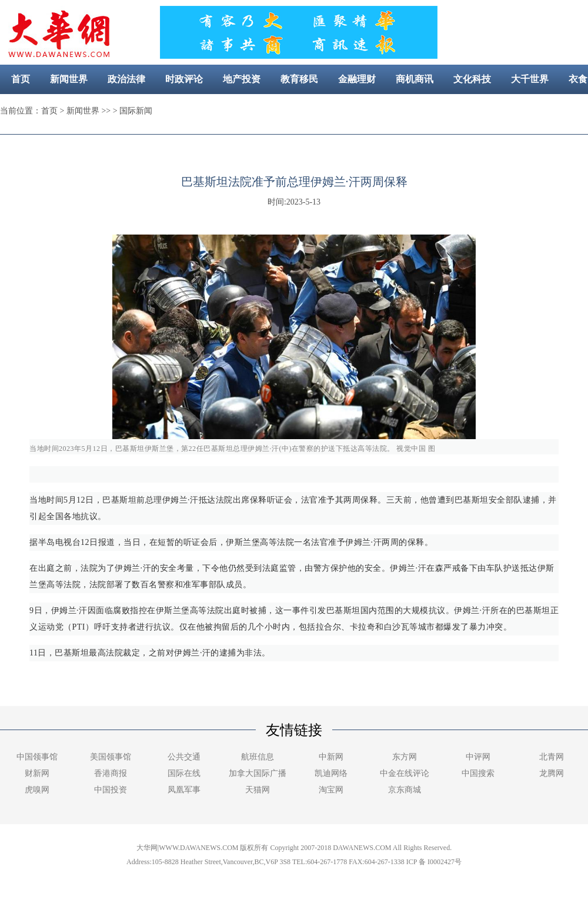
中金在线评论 (405, 773)
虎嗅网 (37, 790)
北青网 (552, 757)
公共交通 (184, 757)
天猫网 (258, 790)
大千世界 (530, 79)
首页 (21, 79)
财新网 (37, 773)
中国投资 (111, 790)
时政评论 (184, 79)
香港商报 (111, 773)
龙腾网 (552, 773)
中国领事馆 (37, 757)
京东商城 (405, 790)
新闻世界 (69, 79)
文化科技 (472, 79)
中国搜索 (478, 773)
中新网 (331, 757)
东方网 (405, 757)
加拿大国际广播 (258, 773)
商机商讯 (415, 79)
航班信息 (258, 757)
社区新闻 (338, 108)
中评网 (478, 757)
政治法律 (126, 79)
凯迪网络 (331, 773)
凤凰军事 (184, 790)
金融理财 (357, 79)
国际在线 (184, 773)
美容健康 (280, 108)
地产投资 (242, 79)
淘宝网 (331, 790)
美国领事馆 (111, 757)
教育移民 (299, 79)
